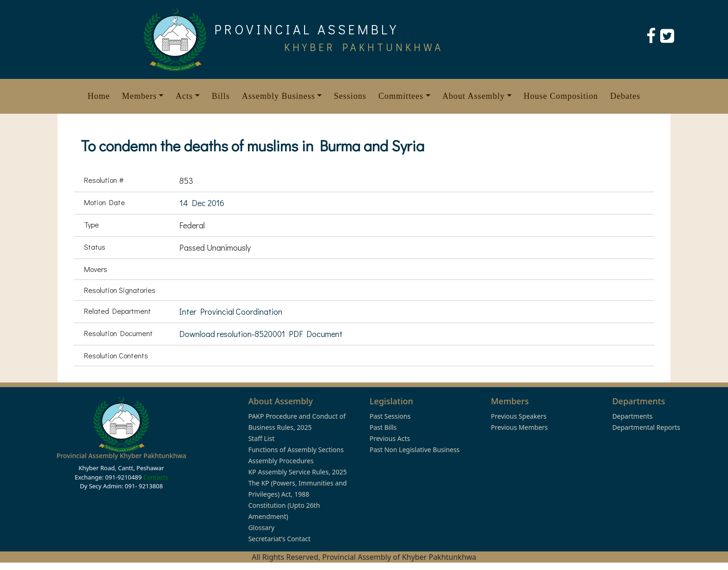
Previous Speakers (519, 416)
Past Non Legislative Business (415, 450)
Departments (633, 416)
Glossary (261, 528)
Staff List (262, 438)
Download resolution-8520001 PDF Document (261, 334)
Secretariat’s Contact (279, 539)
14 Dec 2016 (202, 203)
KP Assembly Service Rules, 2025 (298, 472)
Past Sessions (390, 416)
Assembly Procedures (281, 461)
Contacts (155, 477)
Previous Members (519, 427)
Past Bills (383, 427)
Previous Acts (390, 438)
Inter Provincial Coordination (231, 311)
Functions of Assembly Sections (296, 450)
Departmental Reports (646, 427)
